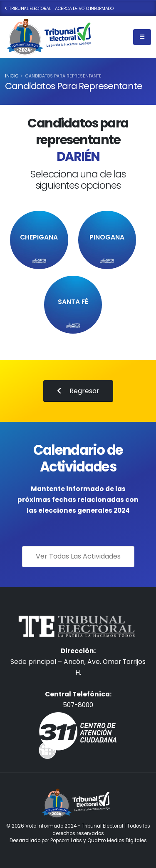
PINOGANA (107, 237)
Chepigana (39, 237)
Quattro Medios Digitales (117, 841)
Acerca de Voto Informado (84, 9)
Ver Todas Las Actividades (78, 556)
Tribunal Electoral (28, 9)
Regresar (78, 391)
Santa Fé (73, 302)
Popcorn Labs (66, 841)
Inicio (12, 76)
